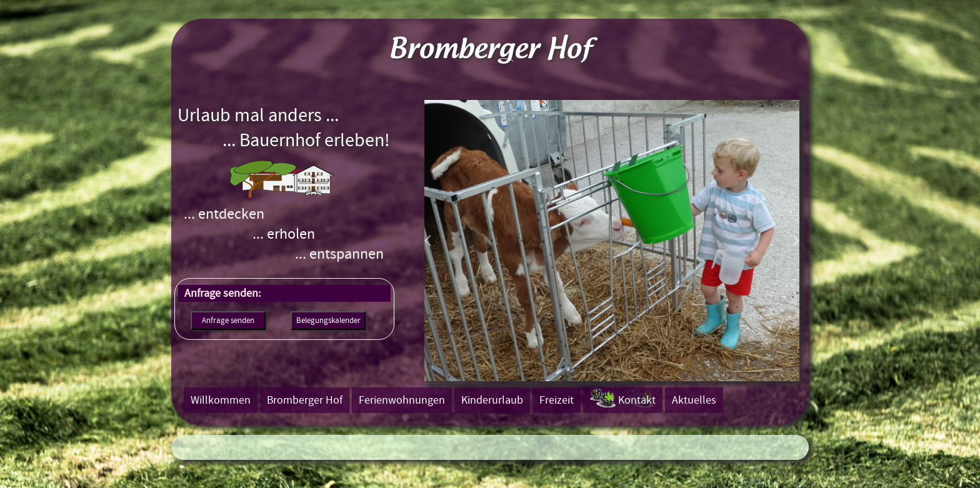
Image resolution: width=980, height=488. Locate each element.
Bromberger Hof (305, 400)
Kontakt (637, 400)
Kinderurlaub (492, 400)
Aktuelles (694, 400)
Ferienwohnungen (402, 400)
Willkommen (221, 400)
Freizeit (557, 400)
